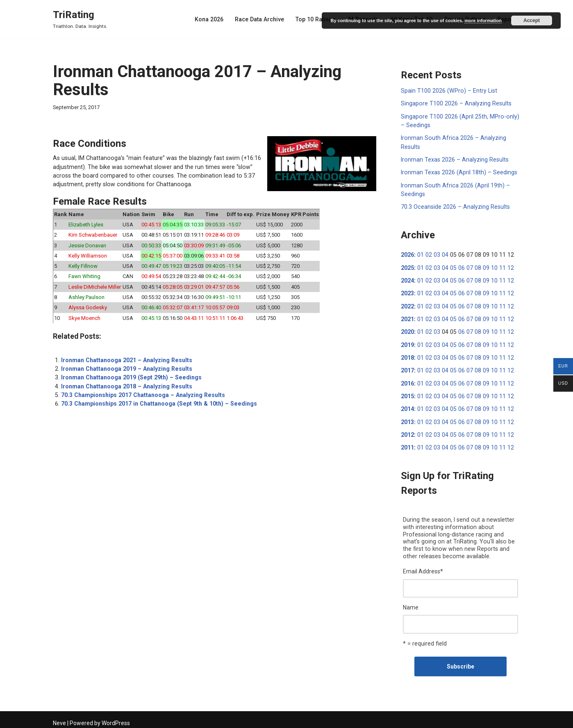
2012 (407, 431)
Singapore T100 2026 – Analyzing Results (455, 103)
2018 (407, 355)
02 (428, 253)
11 (498, 266)
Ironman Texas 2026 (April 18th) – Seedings (458, 171)
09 (482, 266)
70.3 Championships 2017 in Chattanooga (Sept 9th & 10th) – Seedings (156, 401)
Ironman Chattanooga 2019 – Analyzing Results (125, 367)
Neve (59, 719)
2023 (407, 292)
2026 (407, 253)
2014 (407, 406)
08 (475, 266)
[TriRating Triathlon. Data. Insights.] (80, 19)
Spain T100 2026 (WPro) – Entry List (447, 91)
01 (420, 253)
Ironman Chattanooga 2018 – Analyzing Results (125, 384)
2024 (407, 279)
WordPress (116, 719)
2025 (407, 266)
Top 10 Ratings (318, 19)
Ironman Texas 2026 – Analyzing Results (454, 159)
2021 (407, 317)
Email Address (423, 568)
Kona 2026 (213, 19)
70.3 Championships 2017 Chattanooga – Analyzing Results (142, 393)
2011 (407, 444)
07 (467, 266)
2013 (407, 419)
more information (483, 21)
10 (490, 266)
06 (459, 266)
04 (443, 253)
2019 (407, 342)
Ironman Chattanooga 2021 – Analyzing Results (125, 358)
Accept (532, 21)
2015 (407, 393)
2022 (407, 304)
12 (506, 266)
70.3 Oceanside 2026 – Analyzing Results (454, 205)
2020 (407, 330)
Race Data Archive (263, 19)
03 (436, 253)
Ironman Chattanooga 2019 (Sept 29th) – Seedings (130, 375)
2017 (407, 368)
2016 (407, 381)
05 (451, 266)
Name (411, 603)
